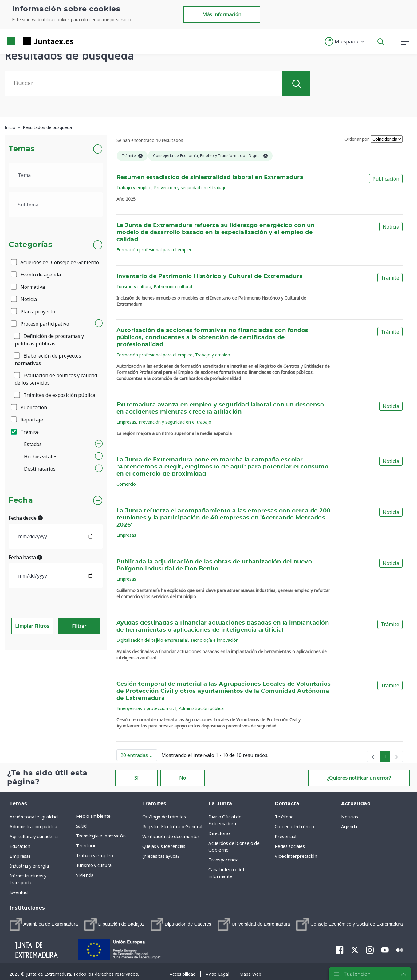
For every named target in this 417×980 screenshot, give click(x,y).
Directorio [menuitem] (219, 833)
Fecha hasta (25, 557)
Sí (136, 778)
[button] (345, 41)
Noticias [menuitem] (349, 817)
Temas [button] (22, 149)
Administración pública (201, 708)
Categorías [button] (31, 245)
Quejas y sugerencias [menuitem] (164, 846)
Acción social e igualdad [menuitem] (34, 817)
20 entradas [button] (139, 756)
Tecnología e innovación (214, 640)
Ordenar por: (357, 139)
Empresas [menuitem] (20, 856)
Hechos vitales (41, 457)
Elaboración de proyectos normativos (48, 359)
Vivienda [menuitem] (85, 875)
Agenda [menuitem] (349, 826)
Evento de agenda (36, 275)
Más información (222, 14)
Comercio (126, 484)
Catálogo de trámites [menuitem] (164, 817)
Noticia (24, 299)
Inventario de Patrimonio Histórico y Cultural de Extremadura (210, 276)
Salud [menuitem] (81, 826)
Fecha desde (26, 518)
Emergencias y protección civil (146, 708)
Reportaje (27, 420)
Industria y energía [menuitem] (29, 866)
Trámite (25, 432)
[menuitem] (44, 924)
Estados (33, 444)
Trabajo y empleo (134, 188)
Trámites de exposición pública (55, 395)
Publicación (29, 407)
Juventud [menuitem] (18, 892)
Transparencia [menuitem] (223, 860)
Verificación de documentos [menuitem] (171, 836)
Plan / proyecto (33, 312)
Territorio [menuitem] (86, 845)
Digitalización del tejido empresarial (152, 640)
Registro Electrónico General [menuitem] (172, 826)
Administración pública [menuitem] (33, 826)
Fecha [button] (21, 500)
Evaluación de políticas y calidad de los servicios (56, 379)
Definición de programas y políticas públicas (49, 340)
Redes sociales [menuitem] (290, 846)
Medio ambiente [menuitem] (93, 816)
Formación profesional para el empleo (155, 250)
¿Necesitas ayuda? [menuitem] (161, 856)
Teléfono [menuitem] (284, 817)
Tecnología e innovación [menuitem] (101, 836)
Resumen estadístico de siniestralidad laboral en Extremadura (210, 178)
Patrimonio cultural (173, 286)
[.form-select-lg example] (56, 175)
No (183, 778)
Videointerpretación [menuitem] (296, 856)
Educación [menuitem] (20, 846)
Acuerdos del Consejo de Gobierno (55, 262)
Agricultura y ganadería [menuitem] (34, 836)
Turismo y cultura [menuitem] (94, 865)
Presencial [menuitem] (285, 836)
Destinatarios (40, 469)
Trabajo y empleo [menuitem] (94, 855)
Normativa (28, 287)
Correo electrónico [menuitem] (294, 826)
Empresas (126, 422)
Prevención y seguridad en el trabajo (190, 188)
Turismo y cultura (134, 286)
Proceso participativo (40, 324)
